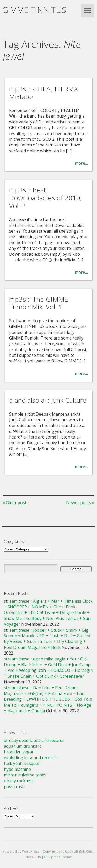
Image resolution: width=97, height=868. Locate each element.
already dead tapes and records (34, 740)
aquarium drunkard (23, 746)
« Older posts (16, 503)
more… (81, 163)
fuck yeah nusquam (23, 763)
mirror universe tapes (25, 775)
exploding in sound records (30, 758)
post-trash (14, 787)
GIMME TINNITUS (34, 10)
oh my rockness (19, 781)
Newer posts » (80, 503)
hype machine (17, 769)
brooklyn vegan (19, 752)
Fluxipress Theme (58, 857)
